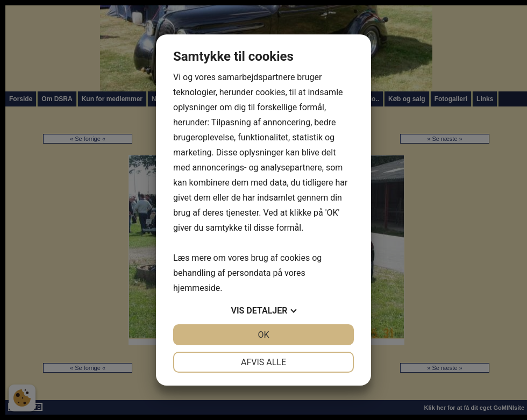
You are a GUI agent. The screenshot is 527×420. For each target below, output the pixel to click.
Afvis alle (263, 362)
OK (263, 335)
